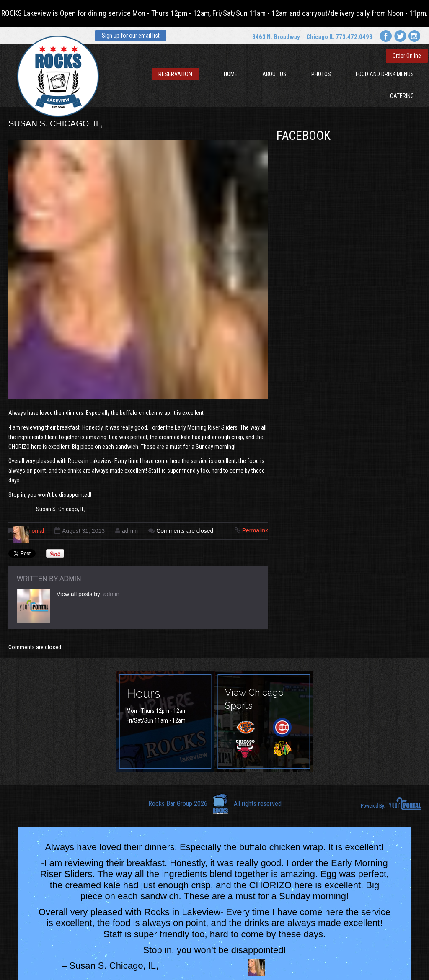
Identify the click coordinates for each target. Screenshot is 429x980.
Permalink (255, 530)
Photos (321, 74)
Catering (402, 96)
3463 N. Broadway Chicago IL (293, 37)
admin (130, 531)
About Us (274, 74)
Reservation (175, 74)
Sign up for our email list (131, 36)
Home (231, 74)
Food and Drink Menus (385, 74)
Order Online (407, 56)
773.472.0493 (354, 37)
